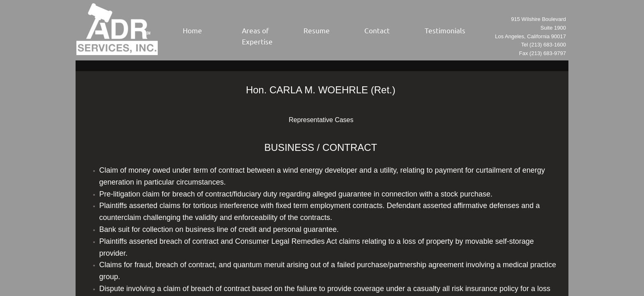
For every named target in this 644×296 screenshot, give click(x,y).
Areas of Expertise (257, 36)
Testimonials (445, 30)
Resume (317, 30)
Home (192, 30)
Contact (377, 30)
